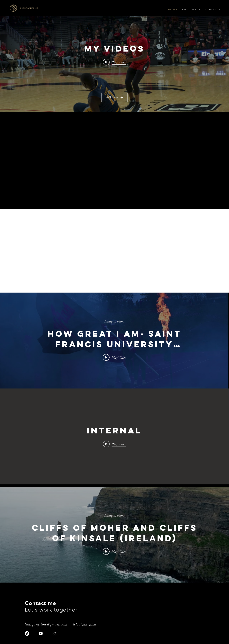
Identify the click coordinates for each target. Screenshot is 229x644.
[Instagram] (55, 633)
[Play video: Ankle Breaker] (115, 62)
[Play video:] (115, 444)
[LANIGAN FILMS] (41, 8)
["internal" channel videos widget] (114, 341)
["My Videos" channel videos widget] (114, 64)
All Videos (114, 97)
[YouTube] (41, 633)
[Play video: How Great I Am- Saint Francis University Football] (115, 357)
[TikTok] (27, 633)
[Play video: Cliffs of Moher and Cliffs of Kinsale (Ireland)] (115, 551)
